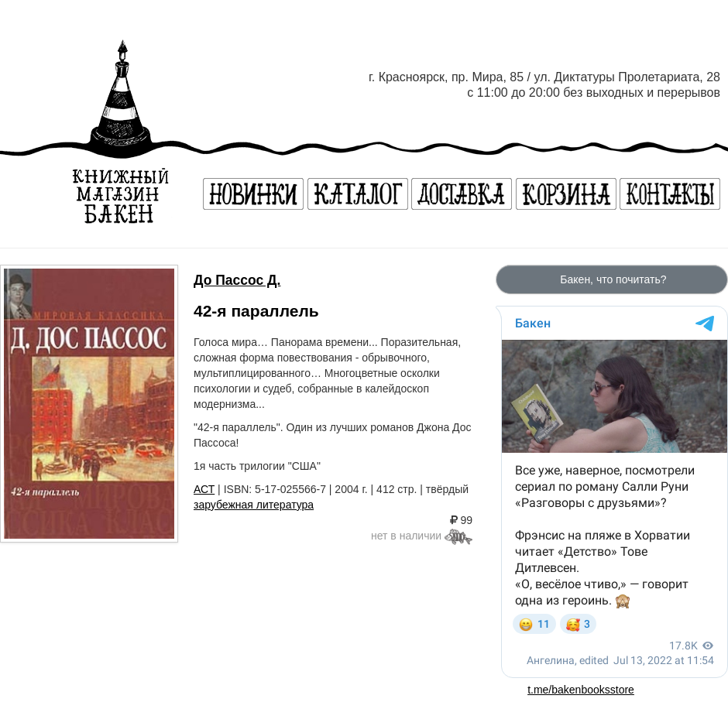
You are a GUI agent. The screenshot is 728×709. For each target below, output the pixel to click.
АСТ (204, 489)
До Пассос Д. (237, 280)
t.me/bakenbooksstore (581, 690)
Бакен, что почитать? (611, 279)
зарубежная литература (254, 505)
